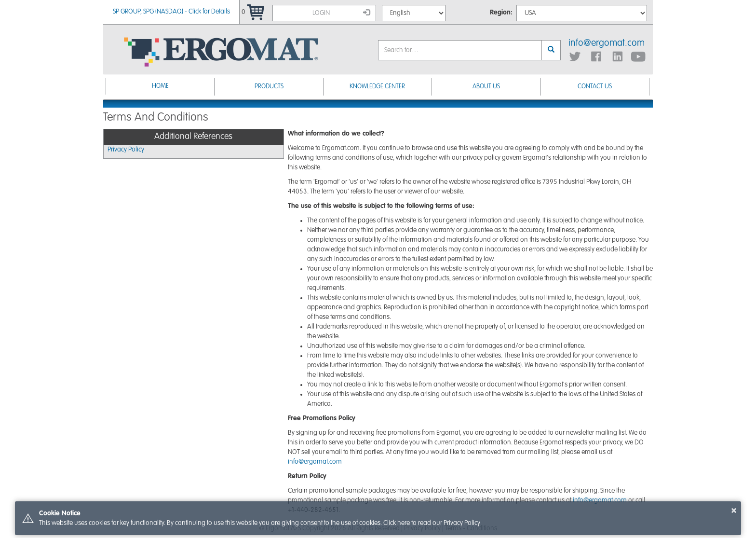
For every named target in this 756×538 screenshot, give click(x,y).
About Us (486, 87)
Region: (501, 13)
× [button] (734, 510)
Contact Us (595, 87)
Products (269, 87)
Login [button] (341, 13)
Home (160, 86)
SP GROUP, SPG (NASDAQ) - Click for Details (171, 12)
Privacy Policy (126, 150)
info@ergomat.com (607, 43)
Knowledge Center (377, 87)
